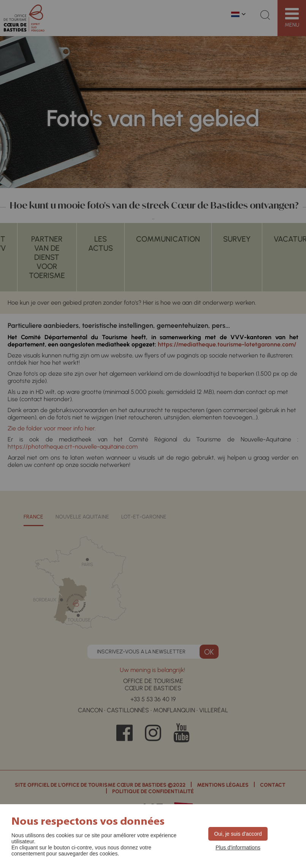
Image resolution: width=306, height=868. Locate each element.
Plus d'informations (238, 847)
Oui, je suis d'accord (238, 834)
